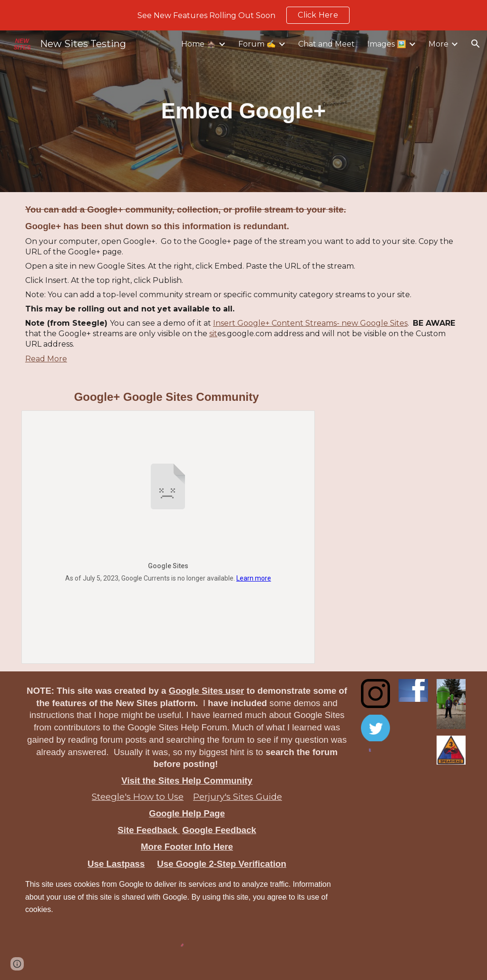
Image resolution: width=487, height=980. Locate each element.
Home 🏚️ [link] (199, 44)
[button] (476, 44)
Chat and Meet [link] (326, 44)
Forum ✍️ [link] (257, 44)
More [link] (438, 44)
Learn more (254, 578)
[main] (244, 111)
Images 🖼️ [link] (387, 44)
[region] (243, 15)
